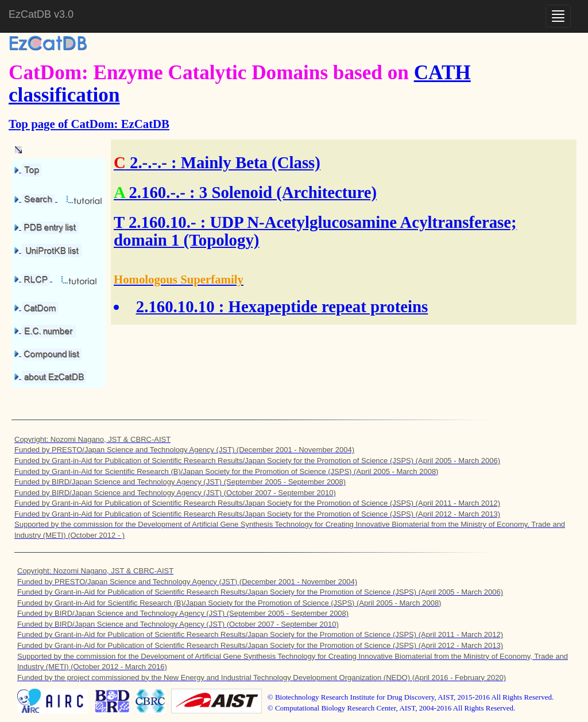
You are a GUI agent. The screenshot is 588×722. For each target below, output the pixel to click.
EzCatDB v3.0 (41, 14)
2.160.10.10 (175, 306)
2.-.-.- (148, 162)
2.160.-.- (157, 192)
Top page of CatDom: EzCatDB (89, 124)
